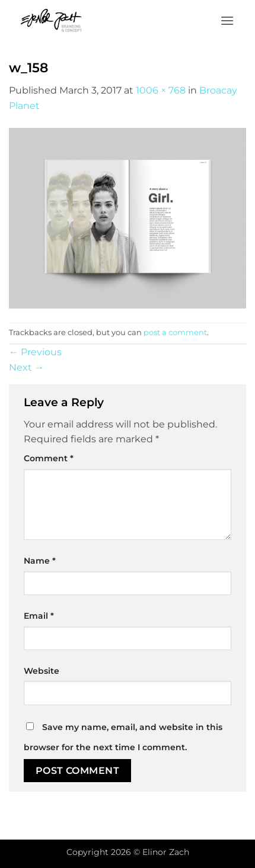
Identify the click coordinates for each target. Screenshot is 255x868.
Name (40, 561)
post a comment (175, 332)
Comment (49, 458)
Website (42, 671)
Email (39, 616)
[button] (227, 20)
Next (26, 367)
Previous (35, 352)
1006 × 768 (161, 90)
